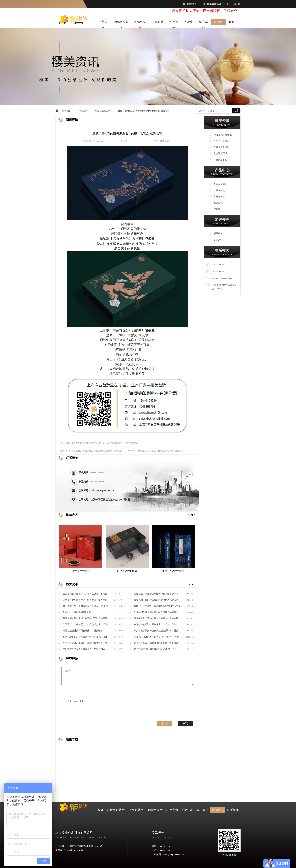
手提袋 (217, 209)
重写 (185, 723)
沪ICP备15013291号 (74, 850)
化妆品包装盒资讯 (223, 135)
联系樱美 (233, 23)
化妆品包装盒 (121, 23)
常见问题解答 (220, 160)
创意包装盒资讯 (222, 147)
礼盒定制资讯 (220, 153)
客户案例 (203, 23)
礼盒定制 (174, 23)
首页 (100, 810)
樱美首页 (103, 23)
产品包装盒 (140, 23)
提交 (165, 723)
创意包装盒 (158, 23)
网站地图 (192, 4)
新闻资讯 (218, 23)
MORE (192, 515)
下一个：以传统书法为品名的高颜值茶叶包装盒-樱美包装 (155, 451)
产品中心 (189, 23)
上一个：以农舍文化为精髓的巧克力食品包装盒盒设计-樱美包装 (92, 451)
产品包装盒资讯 (103, 111)
